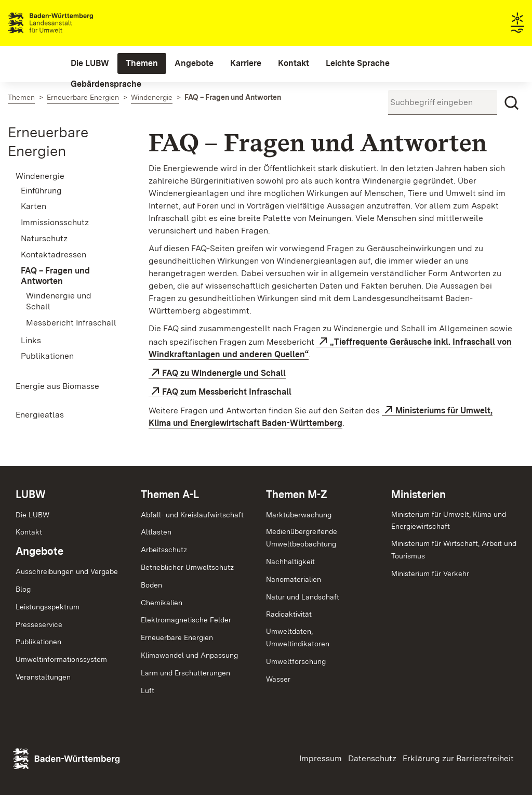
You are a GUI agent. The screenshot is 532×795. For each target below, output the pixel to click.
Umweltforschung (296, 661)
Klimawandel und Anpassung (189, 655)
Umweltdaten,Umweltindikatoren (298, 637)
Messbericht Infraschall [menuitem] (71, 323)
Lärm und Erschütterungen (185, 673)
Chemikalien (162, 603)
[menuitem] (90, 63)
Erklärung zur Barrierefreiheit (458, 758)
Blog (23, 589)
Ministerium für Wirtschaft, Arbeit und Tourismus (454, 550)
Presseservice (39, 624)
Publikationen (38, 642)
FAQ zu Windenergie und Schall (224, 373)
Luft (148, 690)
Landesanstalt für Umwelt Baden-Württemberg (69, 23)
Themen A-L (170, 494)
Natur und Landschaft (303, 597)
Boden (151, 585)
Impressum (321, 758)
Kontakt (29, 532)
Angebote (39, 551)
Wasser (278, 679)
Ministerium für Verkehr (430, 574)
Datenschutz (372, 758)
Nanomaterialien (294, 579)
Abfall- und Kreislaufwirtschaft (192, 515)
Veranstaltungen (43, 677)
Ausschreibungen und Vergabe (67, 571)
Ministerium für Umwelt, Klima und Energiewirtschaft (449, 520)
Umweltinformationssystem (61, 659)
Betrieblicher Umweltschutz (187, 567)
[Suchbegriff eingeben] (443, 102)
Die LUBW (32, 515)
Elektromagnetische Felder (186, 620)
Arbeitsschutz (164, 550)
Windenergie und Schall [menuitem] (59, 301)
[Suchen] (512, 103)
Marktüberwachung (299, 515)
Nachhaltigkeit (290, 562)
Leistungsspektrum (48, 607)
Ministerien (418, 494)
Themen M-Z (297, 494)
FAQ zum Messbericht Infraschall (227, 392)
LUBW (31, 494)
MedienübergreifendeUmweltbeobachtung (302, 538)
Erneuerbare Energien (177, 637)
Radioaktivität (289, 614)
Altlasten (156, 532)
